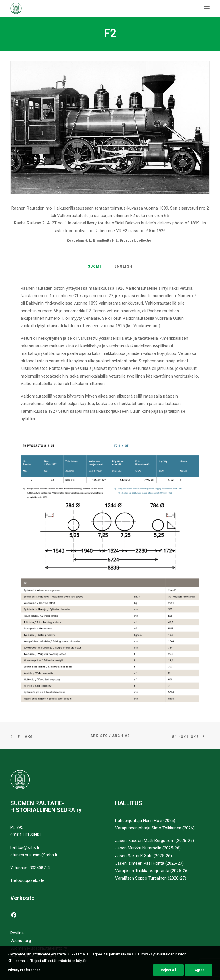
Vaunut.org (21, 941)
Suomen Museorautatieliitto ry (39, 948)
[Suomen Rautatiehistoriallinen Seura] (44, 8)
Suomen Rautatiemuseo (33, 956)
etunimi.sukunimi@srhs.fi (34, 855)
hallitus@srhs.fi (25, 847)
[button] (207, 8)
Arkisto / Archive (110, 736)
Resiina (17, 933)
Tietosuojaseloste (27, 880)
